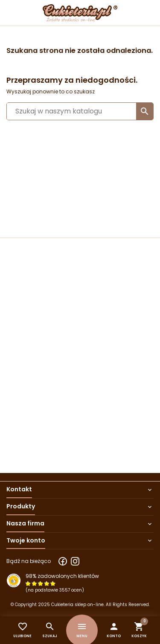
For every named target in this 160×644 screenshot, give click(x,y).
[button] (114, 630)
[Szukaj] (80, 111)
